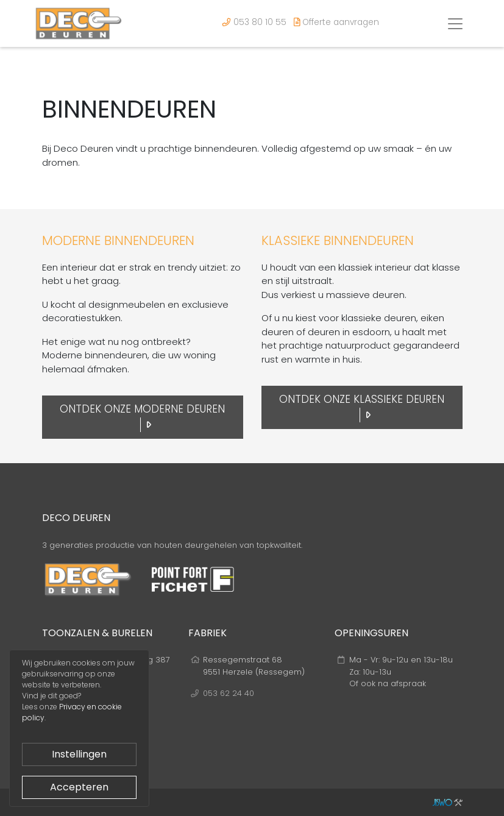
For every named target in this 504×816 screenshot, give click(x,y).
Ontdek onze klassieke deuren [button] (362, 407)
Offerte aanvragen (336, 22)
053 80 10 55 (254, 22)
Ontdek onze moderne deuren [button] (142, 417)
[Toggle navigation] (455, 24)
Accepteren (79, 787)
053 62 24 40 (229, 693)
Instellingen (79, 754)
